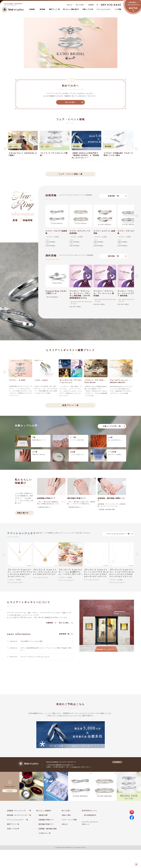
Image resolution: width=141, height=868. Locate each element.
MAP (117, 762)
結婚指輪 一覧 (113, 196)
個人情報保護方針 (90, 815)
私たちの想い (80, 5)
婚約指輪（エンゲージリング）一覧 (19, 815)
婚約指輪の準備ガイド (46, 824)
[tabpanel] (71, 43)
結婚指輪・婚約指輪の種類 (48, 829)
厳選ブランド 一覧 (70, 405)
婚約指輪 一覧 (113, 256)
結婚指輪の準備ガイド (46, 820)
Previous (5, 149)
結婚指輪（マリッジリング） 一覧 (19, 811)
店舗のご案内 (66, 815)
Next (136, 149)
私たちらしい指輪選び (44, 811)
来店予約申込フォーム (89, 811)
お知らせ (70, 5)
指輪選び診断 (43, 815)
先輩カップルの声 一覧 (112, 426)
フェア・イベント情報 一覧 (70, 174)
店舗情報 (91, 5)
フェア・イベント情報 (69, 820)
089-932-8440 (111, 5)
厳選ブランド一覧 (13, 824)
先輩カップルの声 (13, 829)
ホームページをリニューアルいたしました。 (36, 657)
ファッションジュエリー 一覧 (118, 534)
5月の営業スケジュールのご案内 (32, 641)
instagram (10, 791)
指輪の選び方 (23, 513)
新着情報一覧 (64, 634)
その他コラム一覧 (45, 833)
